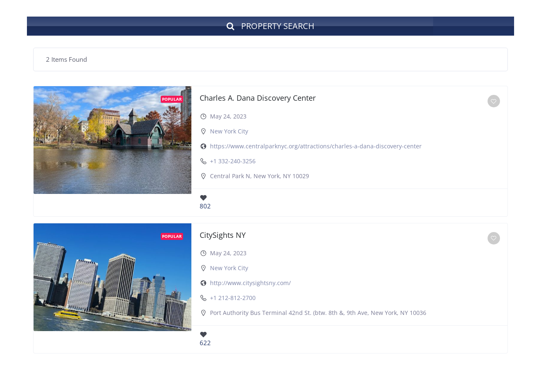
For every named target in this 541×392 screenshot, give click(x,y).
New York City (229, 131)
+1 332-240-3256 (233, 161)
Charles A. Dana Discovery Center (258, 98)
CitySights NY (223, 235)
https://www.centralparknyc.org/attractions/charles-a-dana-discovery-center (316, 146)
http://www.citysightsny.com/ (250, 283)
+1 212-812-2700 (233, 298)
